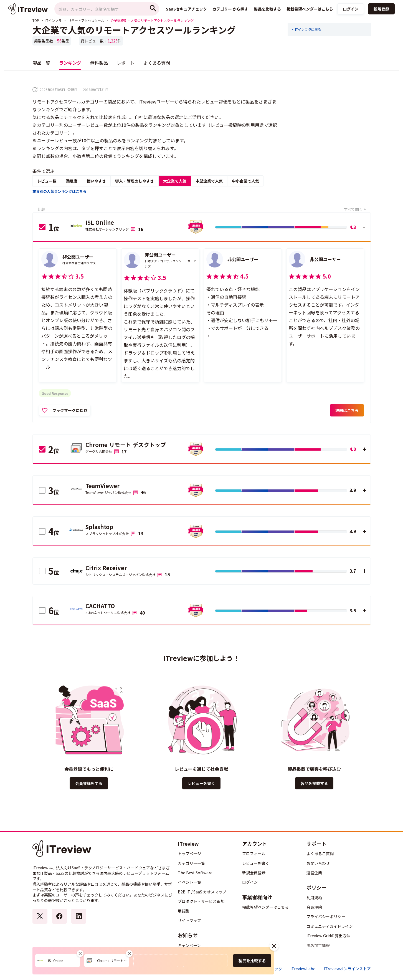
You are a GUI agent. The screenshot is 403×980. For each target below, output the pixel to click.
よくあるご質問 (320, 853)
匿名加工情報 (318, 945)
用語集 (184, 911)
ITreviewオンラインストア (347, 969)
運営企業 (314, 873)
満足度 (72, 181)
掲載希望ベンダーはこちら (265, 907)
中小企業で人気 (245, 181)
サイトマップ (189, 920)
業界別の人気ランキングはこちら (59, 191)
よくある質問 (157, 63)
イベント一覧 (189, 882)
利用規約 (314, 898)
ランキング (70, 63)
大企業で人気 (175, 181)
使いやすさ (96, 181)
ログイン (351, 9)
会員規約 (314, 907)
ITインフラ (54, 20)
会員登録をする (89, 783)
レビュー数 (47, 181)
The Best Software (195, 873)
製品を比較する (252, 961)
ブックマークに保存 (70, 410)
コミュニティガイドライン (330, 926)
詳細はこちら (347, 410)
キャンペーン (189, 945)
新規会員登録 (254, 873)
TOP (36, 20)
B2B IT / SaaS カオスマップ (202, 892)
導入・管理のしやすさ (135, 181)
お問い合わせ (318, 863)
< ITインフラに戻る (307, 29)
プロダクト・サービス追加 (201, 901)
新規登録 (381, 9)
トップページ (189, 853)
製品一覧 (41, 63)
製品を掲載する (314, 783)
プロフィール (254, 853)
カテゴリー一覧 (191, 863)
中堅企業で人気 (209, 181)
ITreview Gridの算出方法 (328, 936)
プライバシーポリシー (326, 916)
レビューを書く (201, 783)
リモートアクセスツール (86, 20)
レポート (126, 63)
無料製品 (99, 63)
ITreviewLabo (303, 969)
